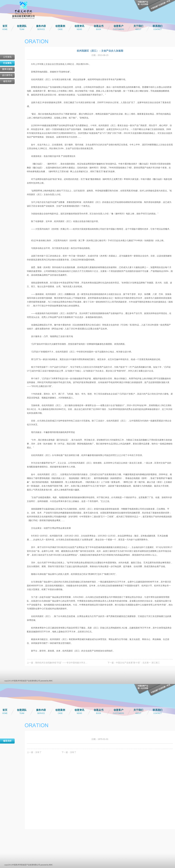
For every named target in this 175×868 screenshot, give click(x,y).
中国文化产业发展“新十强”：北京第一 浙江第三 (138, 663)
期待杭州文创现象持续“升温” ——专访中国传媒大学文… (61, 663)
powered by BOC (47, 681)
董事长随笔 (7, 69)
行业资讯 (7, 63)
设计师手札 (7, 75)
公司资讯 (7, 57)
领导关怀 (7, 81)
